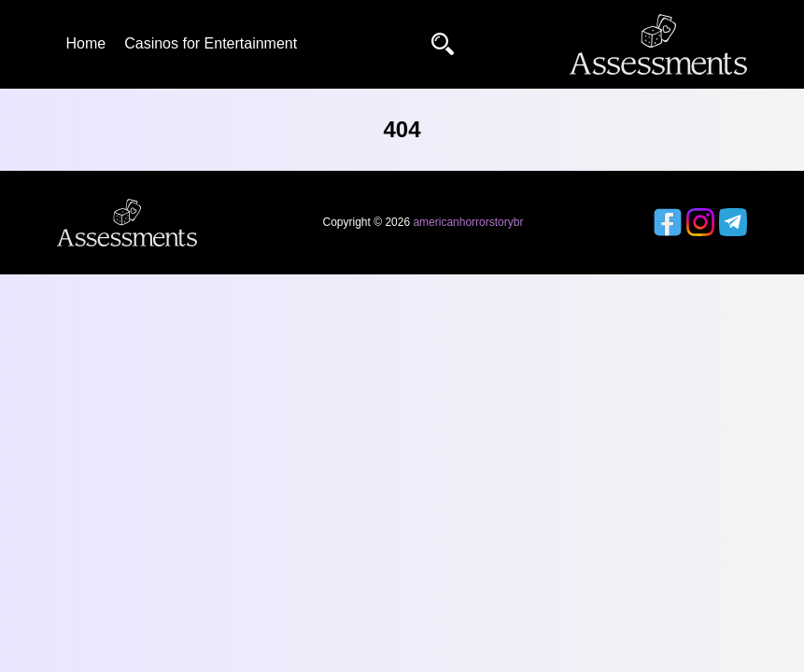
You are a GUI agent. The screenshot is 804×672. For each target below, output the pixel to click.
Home (86, 43)
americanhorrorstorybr (468, 222)
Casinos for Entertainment (211, 43)
